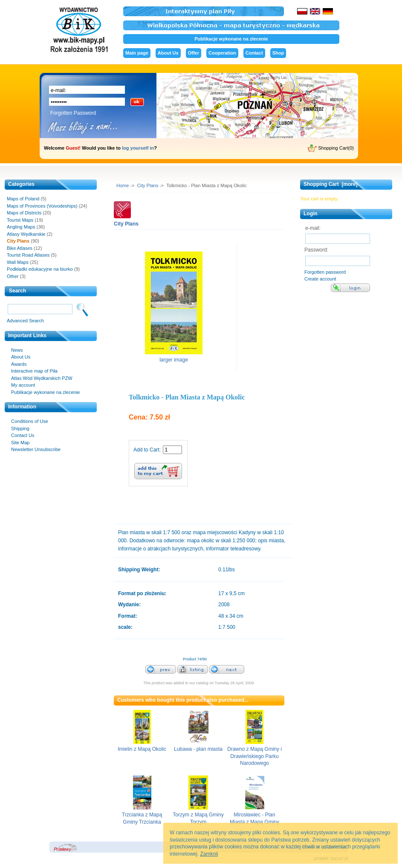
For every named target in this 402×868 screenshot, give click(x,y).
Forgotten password (325, 272)
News (17, 350)
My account (23, 385)
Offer (194, 53)
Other (13, 276)
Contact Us (23, 435)
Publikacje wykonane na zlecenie (231, 39)
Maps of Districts (24, 213)
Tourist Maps (20, 220)
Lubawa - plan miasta (198, 749)
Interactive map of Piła (34, 371)
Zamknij (209, 854)
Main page (137, 53)
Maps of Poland (23, 199)
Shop (278, 53)
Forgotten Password (73, 113)
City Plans (148, 185)
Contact (254, 53)
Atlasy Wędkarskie (26, 234)
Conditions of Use (30, 421)
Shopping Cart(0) (331, 148)
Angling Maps (21, 227)
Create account (320, 279)
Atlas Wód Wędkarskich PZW (42, 378)
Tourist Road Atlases (28, 255)
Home (123, 185)
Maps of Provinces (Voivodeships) (42, 206)
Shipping (20, 428)
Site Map (20, 443)
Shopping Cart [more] (331, 184)
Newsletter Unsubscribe (36, 449)
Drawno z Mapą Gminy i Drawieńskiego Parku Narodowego (255, 756)
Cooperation (222, 53)
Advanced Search (25, 321)
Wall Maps (18, 262)
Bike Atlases (20, 248)
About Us (168, 53)
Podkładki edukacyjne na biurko (40, 269)
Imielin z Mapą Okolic (142, 749)
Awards (19, 364)
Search (17, 291)
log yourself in (138, 148)
